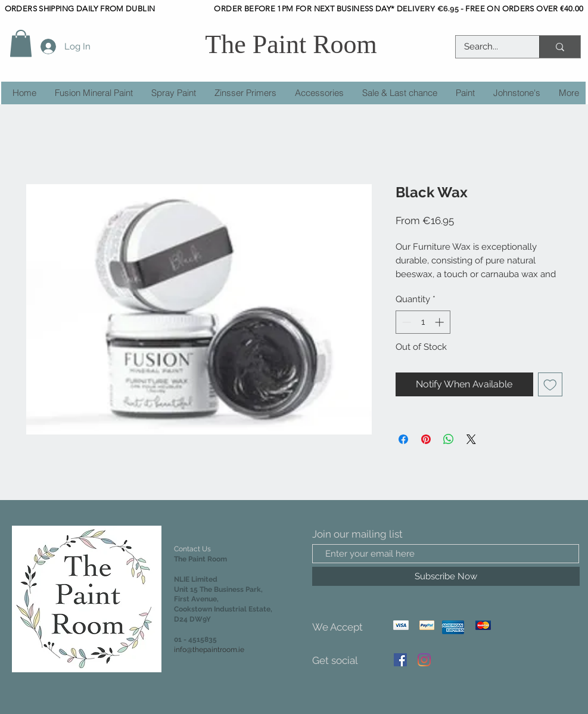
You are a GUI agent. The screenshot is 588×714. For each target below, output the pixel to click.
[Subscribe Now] (446, 576)
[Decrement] (405, 322)
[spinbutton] (423, 322)
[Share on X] (471, 439)
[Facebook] (400, 660)
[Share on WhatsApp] (449, 439)
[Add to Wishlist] (550, 385)
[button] (21, 43)
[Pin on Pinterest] (426, 439)
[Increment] (441, 322)
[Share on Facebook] (403, 439)
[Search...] (489, 47)
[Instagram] (424, 660)
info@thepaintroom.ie (209, 650)
